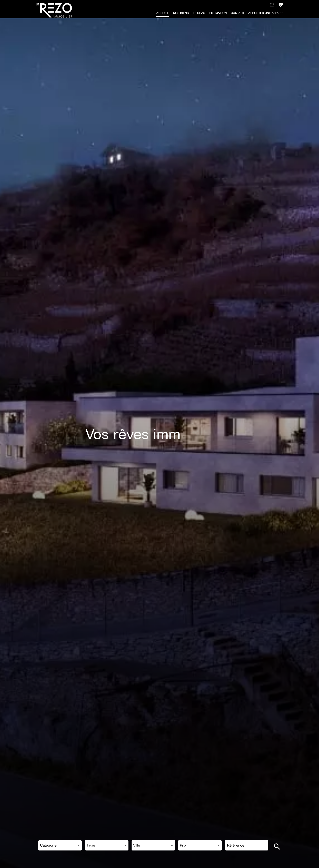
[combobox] (60, 845)
